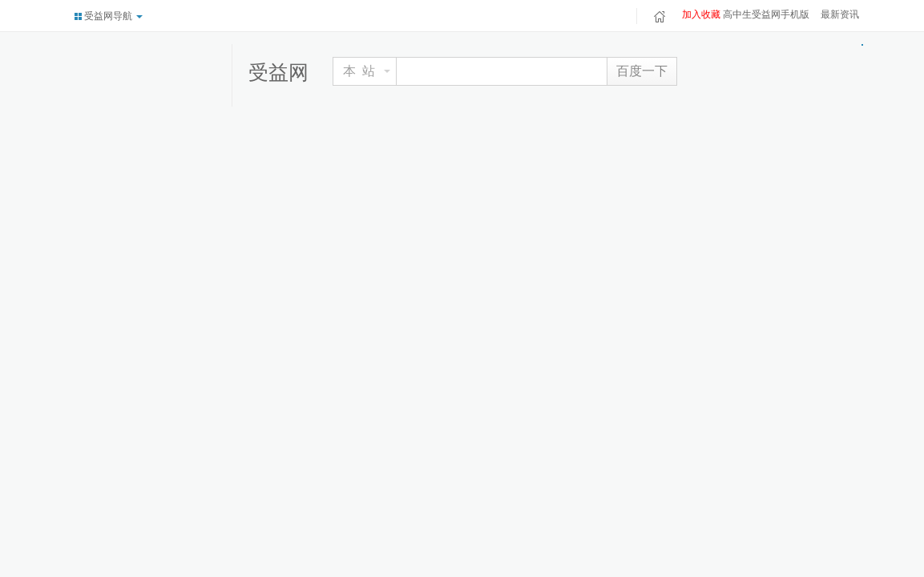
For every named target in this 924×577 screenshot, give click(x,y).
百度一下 (642, 71)
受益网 (278, 72)
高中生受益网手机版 (766, 14)
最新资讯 (840, 14)
